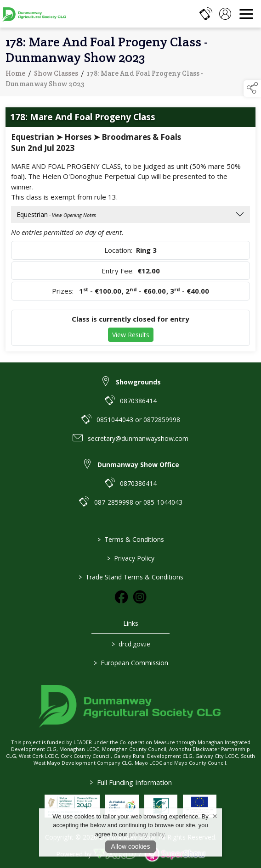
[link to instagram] (140, 597)
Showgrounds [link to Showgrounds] (138, 382)
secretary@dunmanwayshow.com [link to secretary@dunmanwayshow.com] (138, 438)
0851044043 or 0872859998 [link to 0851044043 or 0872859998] (138, 420)
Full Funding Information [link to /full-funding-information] (131, 782)
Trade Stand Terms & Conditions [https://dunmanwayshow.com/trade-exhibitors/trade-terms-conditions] (130, 577)
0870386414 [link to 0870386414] (138, 401)
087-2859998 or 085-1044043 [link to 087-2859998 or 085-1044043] (138, 502)
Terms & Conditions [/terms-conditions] (131, 539)
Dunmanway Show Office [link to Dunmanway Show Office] (138, 465)
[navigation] (246, 14)
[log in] (225, 14)
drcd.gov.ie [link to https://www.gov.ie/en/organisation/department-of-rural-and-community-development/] (130, 644)
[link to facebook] (121, 597)
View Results (131, 336)
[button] (252, 89)
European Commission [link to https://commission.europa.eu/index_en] (130, 663)
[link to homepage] (34, 14)
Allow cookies (131, 846)
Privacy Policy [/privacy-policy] (131, 558)
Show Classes (56, 75)
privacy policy (147, 834)
